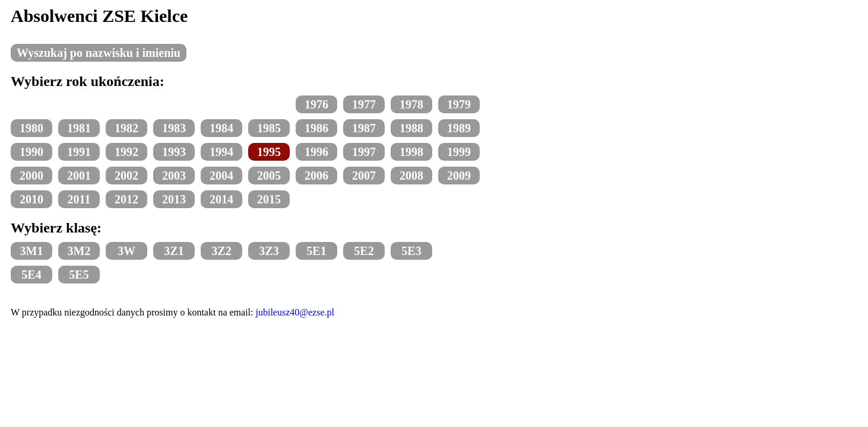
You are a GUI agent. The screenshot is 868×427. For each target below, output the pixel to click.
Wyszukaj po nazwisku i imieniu (99, 53)
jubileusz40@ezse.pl (295, 312)
